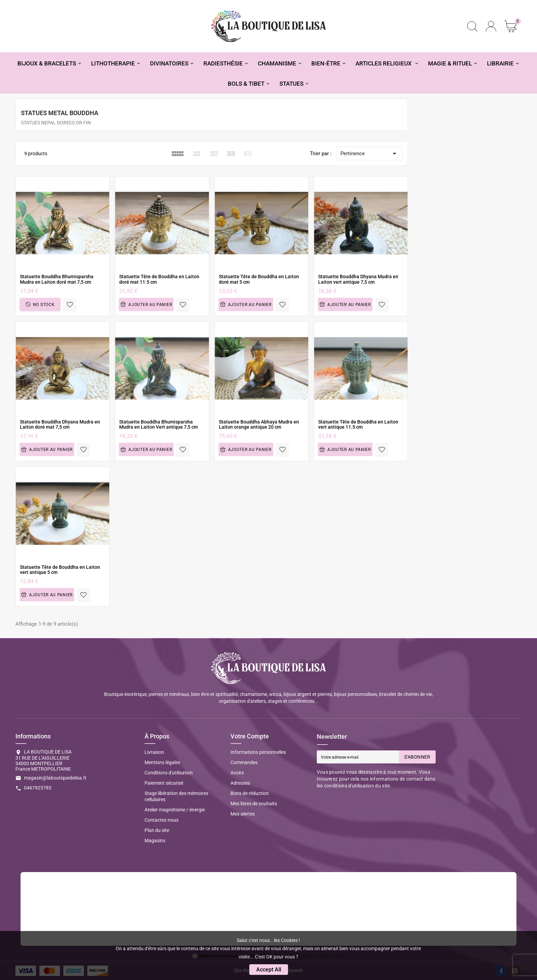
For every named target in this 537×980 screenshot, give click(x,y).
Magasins (155, 841)
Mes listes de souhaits (254, 804)
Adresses (240, 783)
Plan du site (157, 830)
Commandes (244, 762)
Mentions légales (162, 762)
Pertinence (370, 154)
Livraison (154, 752)
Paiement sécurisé (164, 783)
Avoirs (237, 773)
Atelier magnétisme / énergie (175, 810)
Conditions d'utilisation (169, 773)
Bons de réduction (250, 793)
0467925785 (38, 788)
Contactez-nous (161, 820)
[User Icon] (491, 26)
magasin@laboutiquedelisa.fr (55, 778)
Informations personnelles (258, 752)
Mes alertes (243, 814)
